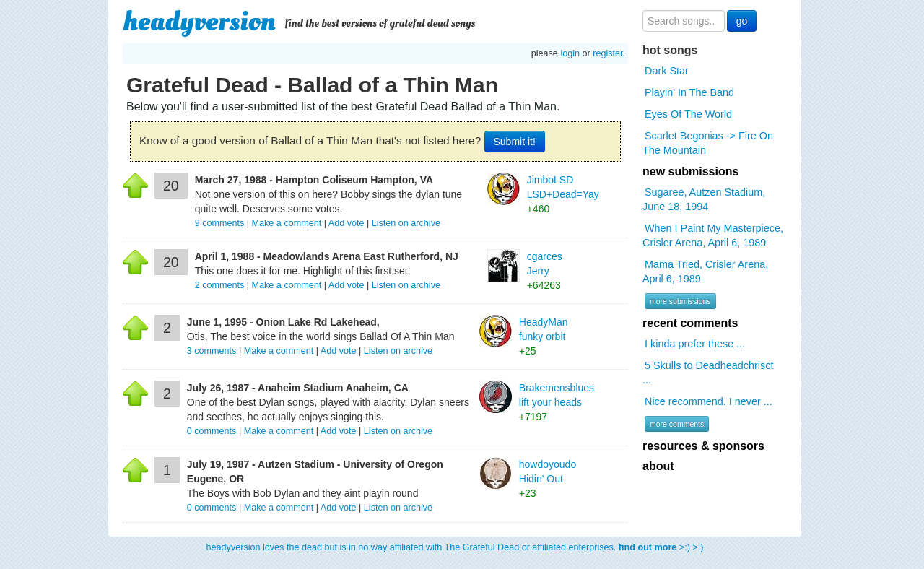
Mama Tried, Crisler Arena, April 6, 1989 (705, 272)
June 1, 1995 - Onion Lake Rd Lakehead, (283, 322)
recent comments (690, 323)
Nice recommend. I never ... (709, 401)
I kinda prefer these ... (695, 344)
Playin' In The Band (689, 92)
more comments (677, 424)
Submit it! (515, 142)
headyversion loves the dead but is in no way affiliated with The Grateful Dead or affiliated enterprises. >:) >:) (455, 547)
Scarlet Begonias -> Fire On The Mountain (708, 143)
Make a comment (287, 223)
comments (221, 223)
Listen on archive (406, 223)
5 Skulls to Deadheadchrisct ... (708, 373)
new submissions (690, 171)
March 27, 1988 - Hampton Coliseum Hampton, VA (314, 180)
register (607, 53)
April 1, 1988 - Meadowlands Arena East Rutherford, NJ (327, 256)
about (658, 466)
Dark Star (667, 71)
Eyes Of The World (688, 114)
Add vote (346, 223)
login (570, 53)
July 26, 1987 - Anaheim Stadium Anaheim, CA (298, 388)
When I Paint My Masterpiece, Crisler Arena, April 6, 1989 (713, 235)
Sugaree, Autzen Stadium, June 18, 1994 (704, 199)
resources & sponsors (703, 446)
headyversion (199, 22)
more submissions (680, 301)
